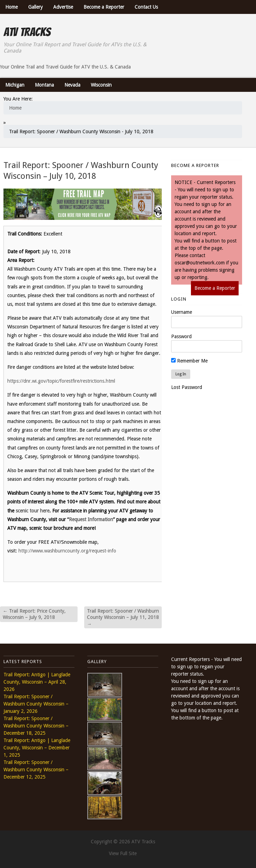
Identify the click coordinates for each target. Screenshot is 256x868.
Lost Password (187, 387)
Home (11, 7)
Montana (44, 85)
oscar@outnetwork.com (200, 263)
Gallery (35, 7)
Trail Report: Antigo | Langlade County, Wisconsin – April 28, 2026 (37, 682)
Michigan (15, 85)
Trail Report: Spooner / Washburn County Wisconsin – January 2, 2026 (36, 704)
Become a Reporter (104, 7)
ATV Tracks (27, 32)
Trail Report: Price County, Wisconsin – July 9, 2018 (34, 614)
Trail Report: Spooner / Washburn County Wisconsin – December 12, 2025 (36, 770)
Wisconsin (101, 85)
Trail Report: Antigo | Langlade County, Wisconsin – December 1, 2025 (37, 748)
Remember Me (189, 361)
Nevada (72, 85)
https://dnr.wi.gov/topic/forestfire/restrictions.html (61, 381)
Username (182, 312)
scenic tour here (33, 511)
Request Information (91, 519)
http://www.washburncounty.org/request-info (67, 551)
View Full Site (123, 853)
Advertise (63, 7)
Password (181, 336)
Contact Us (146, 7)
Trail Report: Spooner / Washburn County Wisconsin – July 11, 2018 (123, 617)
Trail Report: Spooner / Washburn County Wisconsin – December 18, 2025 (36, 726)
